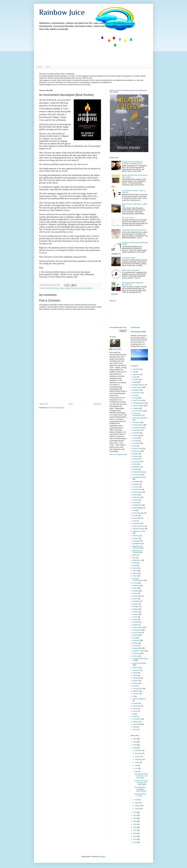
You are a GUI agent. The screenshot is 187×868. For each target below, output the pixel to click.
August (137, 762)
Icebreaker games (139, 529)
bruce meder (117, 349)
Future (135, 503)
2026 (135, 739)
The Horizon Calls (138, 332)
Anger (135, 377)
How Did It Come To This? (140, 795)
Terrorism (136, 656)
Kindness (136, 538)
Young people (137, 689)
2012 (135, 842)
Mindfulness (137, 560)
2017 (135, 827)
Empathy (136, 469)
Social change (137, 627)
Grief (134, 510)
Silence (135, 620)
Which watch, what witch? (131, 270)
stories (135, 729)
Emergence (137, 467)
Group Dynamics (138, 513)
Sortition (136, 635)
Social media (137, 633)
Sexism (135, 617)
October (138, 757)
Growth (135, 516)
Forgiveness (137, 497)
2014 (135, 836)
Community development (137, 414)
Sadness (136, 612)
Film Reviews (137, 489)
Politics (135, 588)
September (139, 759)
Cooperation (137, 430)
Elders (135, 464)
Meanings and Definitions (137, 552)
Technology (137, 653)
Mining (135, 563)
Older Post (98, 404)
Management (137, 544)
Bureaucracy (137, 393)
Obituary (136, 573)
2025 (135, 742)
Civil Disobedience (139, 403)
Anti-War (136, 380)
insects (135, 711)
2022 (135, 812)
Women (135, 683)
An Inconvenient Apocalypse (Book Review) (140, 789)
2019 (135, 821)
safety (135, 727)
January (138, 809)
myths (135, 716)
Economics (136, 462)
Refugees (136, 606)
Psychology (137, 596)
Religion (135, 609)
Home (39, 67)
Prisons (135, 593)
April (137, 800)
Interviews (136, 536)
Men (134, 558)
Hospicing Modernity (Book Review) (134, 230)
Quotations (136, 601)
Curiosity (136, 441)
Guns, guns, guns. (128, 218)
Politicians (136, 586)
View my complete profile (118, 454)
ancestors (136, 694)
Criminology (137, 435)
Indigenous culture (139, 531)
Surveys (135, 646)
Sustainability (137, 648)
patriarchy (136, 722)
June (137, 768)
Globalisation (137, 505)
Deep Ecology (137, 449)
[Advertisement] (70, 384)
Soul (134, 638)
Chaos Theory (137, 400)
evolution (136, 703)
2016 (135, 830)
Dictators (136, 454)
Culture (135, 438)
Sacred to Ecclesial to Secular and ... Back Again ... (141, 783)
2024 (135, 745)
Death (135, 446)
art (134, 696)
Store (48, 67)
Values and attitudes (86, 288)
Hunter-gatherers (139, 526)
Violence (136, 668)
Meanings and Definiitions (137, 547)
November (139, 753)
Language (136, 541)
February (138, 806)
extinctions (136, 706)
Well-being (136, 678)
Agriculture (136, 374)
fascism (135, 709)
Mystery (135, 568)
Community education (140, 418)
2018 (135, 824)
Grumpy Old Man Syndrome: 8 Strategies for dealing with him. (132, 163)
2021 (135, 815)
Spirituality (136, 640)
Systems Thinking (139, 651)
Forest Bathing (138, 492)
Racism (135, 604)
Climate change (59, 288)
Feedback (136, 484)
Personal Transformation (138, 579)
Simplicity (136, 622)
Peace (135, 576)
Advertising (136, 369)
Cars (134, 395)
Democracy (137, 451)
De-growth (136, 443)
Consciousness (138, 425)
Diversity (136, 459)
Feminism (136, 487)
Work (134, 686)
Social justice (137, 630)
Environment (75, 288)
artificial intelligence (139, 699)
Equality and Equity (139, 477)
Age (134, 372)
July (136, 765)
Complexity (136, 422)
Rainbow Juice (62, 12)
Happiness (136, 523)
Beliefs (135, 382)
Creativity (136, 433)
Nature (135, 571)
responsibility (137, 724)
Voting (135, 673)
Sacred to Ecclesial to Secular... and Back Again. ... (141, 776)
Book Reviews (49, 288)
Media (135, 555)
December (139, 750)
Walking (135, 675)
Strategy (136, 643)
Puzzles (135, 599)
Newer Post (44, 404)
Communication (138, 411)
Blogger (103, 857)
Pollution (136, 591)
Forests (135, 495)
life (134, 714)
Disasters (136, 456)
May (137, 771)
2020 (135, 818)
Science (135, 614)
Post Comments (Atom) (56, 408)
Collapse (67, 288)
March (137, 803)
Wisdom (135, 681)
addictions (136, 691)
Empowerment (138, 472)
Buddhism (136, 390)
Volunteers (136, 670)
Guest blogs (137, 518)
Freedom (136, 500)
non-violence (137, 719)
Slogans (135, 625)
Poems (135, 583)
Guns (135, 521)
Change (135, 398)
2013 (135, 839)
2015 (135, 833)
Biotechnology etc (139, 385)
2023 (135, 748)
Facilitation (136, 482)
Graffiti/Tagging (138, 508)
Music (135, 566)
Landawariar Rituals (129, 258)
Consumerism (137, 428)
